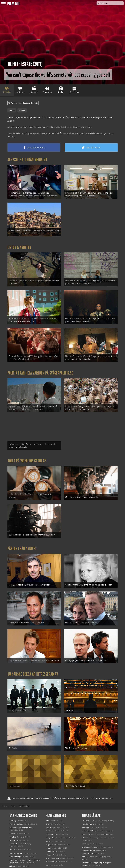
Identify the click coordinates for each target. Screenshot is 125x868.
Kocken (48, 826)
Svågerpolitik (87, 853)
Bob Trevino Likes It (16, 799)
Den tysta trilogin (15, 831)
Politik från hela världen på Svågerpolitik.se (40, 364)
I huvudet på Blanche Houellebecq (21, 802)
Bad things (49, 816)
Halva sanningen (51, 836)
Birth (47, 795)
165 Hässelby (50, 802)
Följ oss (85, 809)
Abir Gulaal (13, 824)
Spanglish (49, 823)
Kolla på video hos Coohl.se (27, 449)
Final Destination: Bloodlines (19, 844)
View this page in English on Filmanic (23, 103)
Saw (47, 840)
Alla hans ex (50, 809)
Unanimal (13, 812)
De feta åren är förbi (52, 833)
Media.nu (85, 847)
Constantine (50, 805)
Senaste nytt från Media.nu (27, 160)
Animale (12, 841)
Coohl (84, 818)
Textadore (85, 843)
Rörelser (12, 808)
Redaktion (86, 802)
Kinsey (48, 799)
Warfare (12, 815)
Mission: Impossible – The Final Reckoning (24, 854)
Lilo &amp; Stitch (15, 860)
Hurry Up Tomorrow (16, 850)
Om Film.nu (86, 795)
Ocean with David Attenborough (20, 818)
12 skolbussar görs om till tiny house (94, 822)
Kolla (84, 831)
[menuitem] (4, 781)
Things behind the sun (53, 812)
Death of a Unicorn (16, 828)
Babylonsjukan (51, 819)
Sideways (49, 830)
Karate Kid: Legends (16, 863)
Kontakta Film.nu (88, 799)
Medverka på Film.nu (89, 805)
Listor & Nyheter (19, 244)
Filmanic (85, 812)
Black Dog (13, 795)
